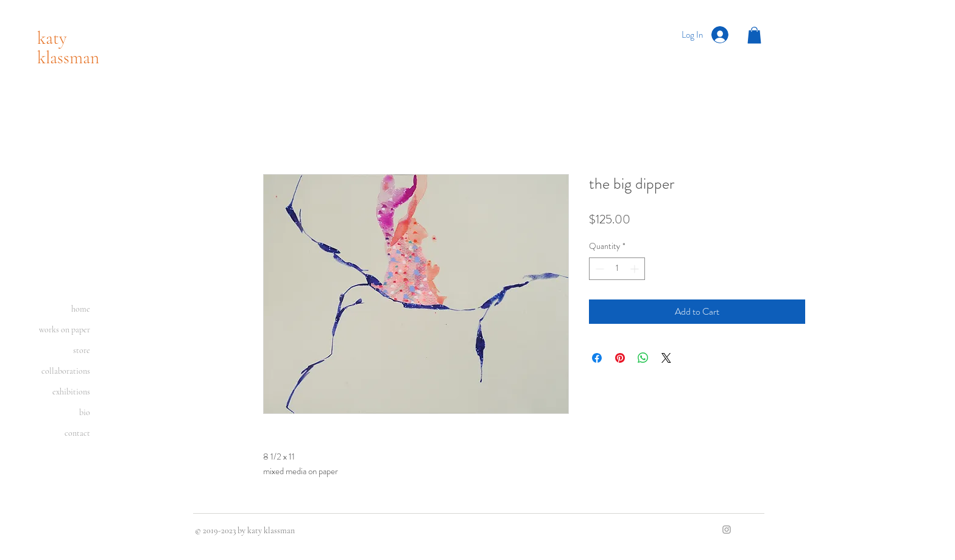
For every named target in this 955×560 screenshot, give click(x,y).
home (81, 309)
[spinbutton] (617, 269)
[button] (754, 35)
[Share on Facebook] (597, 358)
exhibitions (71, 392)
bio (85, 412)
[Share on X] (666, 358)
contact (77, 433)
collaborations (66, 371)
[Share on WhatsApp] (643, 358)
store (82, 350)
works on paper (65, 330)
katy (52, 38)
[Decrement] (598, 269)
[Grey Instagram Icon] (727, 530)
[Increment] (636, 269)
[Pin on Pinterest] (620, 358)
